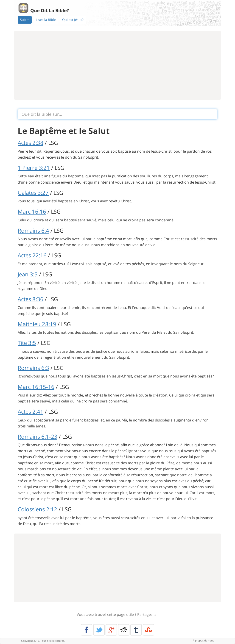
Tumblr (136, 630)
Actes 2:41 (31, 411)
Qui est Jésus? (73, 20)
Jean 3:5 (28, 274)
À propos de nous (203, 640)
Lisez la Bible (46, 20)
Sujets (25, 20)
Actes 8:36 (31, 299)
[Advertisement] (117, 65)
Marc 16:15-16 (36, 387)
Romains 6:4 (33, 230)
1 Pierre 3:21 (34, 168)
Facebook (87, 630)
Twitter (99, 630)
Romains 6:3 (33, 368)
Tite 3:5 (27, 343)
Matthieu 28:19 (37, 324)
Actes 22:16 (32, 255)
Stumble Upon (148, 630)
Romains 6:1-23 (38, 436)
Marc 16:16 (32, 211)
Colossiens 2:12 (37, 509)
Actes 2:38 (31, 143)
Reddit (124, 630)
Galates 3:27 (33, 193)
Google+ (111, 630)
